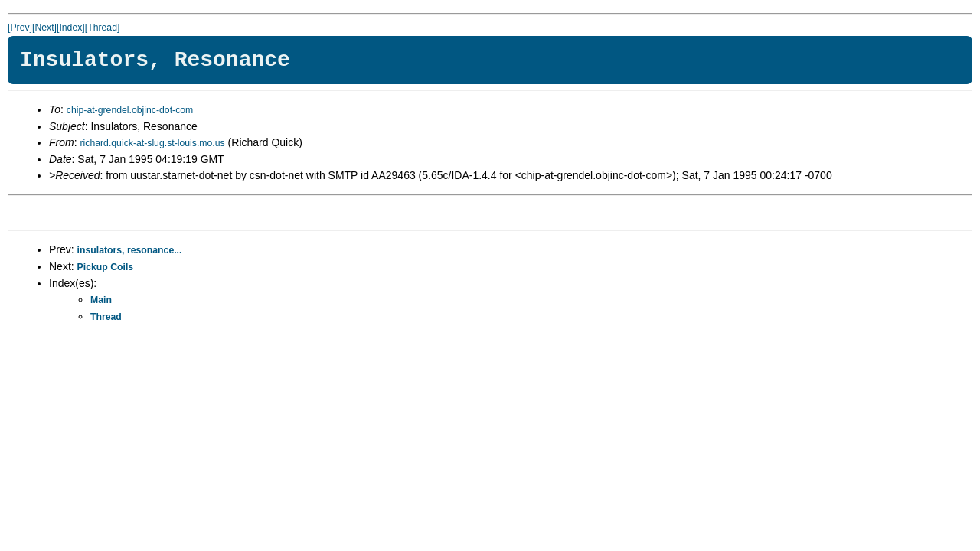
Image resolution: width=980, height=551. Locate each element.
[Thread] (103, 28)
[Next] (44, 28)
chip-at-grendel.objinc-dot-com (130, 110)
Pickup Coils (106, 267)
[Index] (71, 28)
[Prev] (20, 28)
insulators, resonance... (130, 250)
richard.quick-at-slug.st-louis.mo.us (152, 143)
